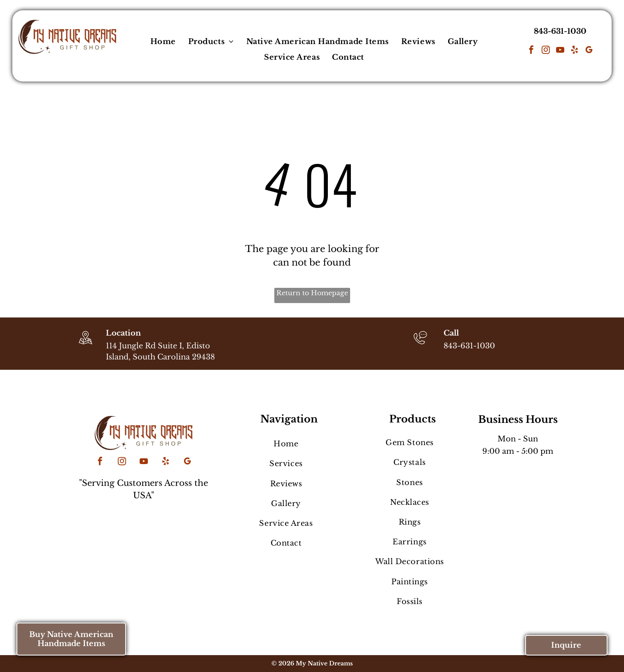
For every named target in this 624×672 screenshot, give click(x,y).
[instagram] (546, 51)
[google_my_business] (589, 51)
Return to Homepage (312, 293)
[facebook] (531, 51)
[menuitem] (163, 42)
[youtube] (560, 51)
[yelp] (575, 51)
